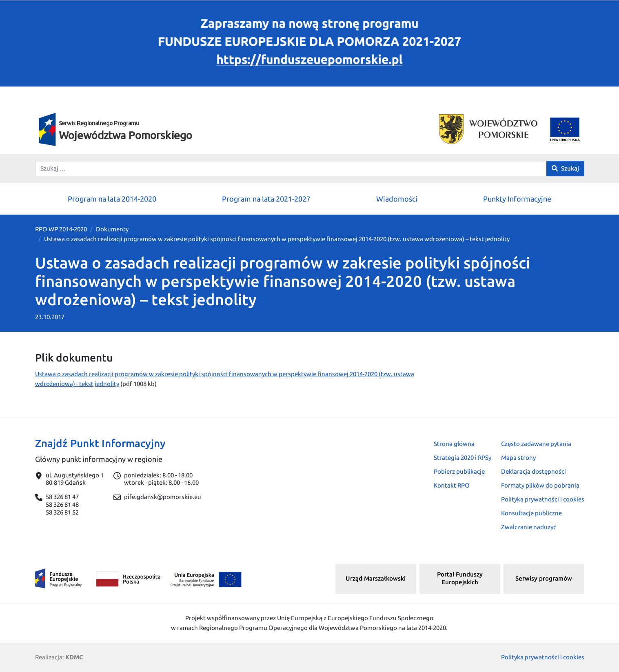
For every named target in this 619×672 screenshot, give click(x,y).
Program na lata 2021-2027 (266, 199)
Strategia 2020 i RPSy (463, 458)
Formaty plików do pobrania (540, 485)
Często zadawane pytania (536, 444)
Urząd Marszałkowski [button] (376, 578)
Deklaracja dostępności (534, 471)
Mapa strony (518, 458)
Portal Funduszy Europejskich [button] (460, 578)
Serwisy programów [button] (544, 578)
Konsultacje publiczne (531, 513)
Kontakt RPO (452, 485)
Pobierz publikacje (459, 471)
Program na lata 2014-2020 (112, 199)
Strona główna (454, 444)
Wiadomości (397, 199)
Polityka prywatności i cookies (543, 499)
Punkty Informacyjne (517, 199)
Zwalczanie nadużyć (529, 527)
